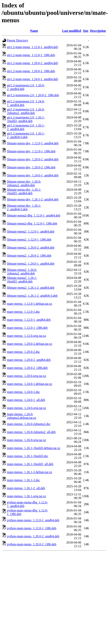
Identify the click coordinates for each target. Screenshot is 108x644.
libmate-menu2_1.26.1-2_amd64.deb (31, 288)
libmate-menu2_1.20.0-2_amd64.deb (31, 248)
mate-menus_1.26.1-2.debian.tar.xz (29, 472)
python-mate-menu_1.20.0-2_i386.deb (32, 544)
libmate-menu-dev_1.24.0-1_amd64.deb (33, 175)
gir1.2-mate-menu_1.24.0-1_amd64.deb (32, 79)
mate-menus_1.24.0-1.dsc (23, 392)
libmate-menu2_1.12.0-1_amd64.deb (31, 231)
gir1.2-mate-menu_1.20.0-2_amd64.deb (32, 63)
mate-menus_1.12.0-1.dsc (23, 312)
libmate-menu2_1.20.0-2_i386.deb (29, 256)
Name (34, 31)
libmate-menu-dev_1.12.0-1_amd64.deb (33, 143)
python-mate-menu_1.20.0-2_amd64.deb (33, 536)
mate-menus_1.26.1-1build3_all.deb (30, 464)
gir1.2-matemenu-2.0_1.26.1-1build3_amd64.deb (26, 119)
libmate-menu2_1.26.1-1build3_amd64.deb (22, 280)
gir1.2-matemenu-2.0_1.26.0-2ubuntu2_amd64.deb (26, 111)
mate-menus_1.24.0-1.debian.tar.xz (29, 384)
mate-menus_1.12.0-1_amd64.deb (29, 320)
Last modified (72, 31)
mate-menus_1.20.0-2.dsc (23, 352)
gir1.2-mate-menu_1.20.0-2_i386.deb (31, 71)
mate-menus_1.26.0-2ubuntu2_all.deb (31, 432)
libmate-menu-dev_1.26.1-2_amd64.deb (33, 199)
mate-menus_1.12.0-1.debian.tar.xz (29, 304)
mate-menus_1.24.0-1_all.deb (26, 400)
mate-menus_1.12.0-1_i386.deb (27, 328)
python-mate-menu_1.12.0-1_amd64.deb (33, 520)
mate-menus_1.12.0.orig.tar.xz (26, 336)
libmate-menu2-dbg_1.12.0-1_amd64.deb (34, 215)
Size (86, 31)
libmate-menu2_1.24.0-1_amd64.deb (31, 264)
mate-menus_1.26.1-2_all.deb (26, 488)
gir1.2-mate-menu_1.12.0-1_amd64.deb (32, 47)
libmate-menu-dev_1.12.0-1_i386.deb (31, 151)
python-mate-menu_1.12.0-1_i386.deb (32, 528)
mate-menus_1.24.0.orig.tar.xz (26, 408)
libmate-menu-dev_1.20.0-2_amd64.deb (33, 159)
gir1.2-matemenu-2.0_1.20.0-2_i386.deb (33, 95)
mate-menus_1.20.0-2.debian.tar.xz (29, 344)
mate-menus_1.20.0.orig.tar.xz (26, 376)
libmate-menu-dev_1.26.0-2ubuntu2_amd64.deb (24, 183)
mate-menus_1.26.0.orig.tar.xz (26, 440)
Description (98, 31)
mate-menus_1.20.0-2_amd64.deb (29, 360)
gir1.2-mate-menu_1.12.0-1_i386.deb (31, 55)
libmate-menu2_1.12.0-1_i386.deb (29, 239)
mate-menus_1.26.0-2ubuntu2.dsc (29, 424)
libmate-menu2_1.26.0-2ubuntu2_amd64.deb (22, 272)
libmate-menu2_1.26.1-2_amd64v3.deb (32, 296)
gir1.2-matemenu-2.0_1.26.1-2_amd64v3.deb (26, 135)
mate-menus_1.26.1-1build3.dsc (28, 456)
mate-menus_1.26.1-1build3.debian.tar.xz (34, 448)
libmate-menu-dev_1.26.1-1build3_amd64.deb (24, 191)
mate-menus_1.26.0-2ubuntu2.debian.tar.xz (22, 416)
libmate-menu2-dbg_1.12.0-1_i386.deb (32, 223)
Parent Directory (18, 40)
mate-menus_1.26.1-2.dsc (23, 480)
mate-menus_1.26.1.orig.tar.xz (26, 496)
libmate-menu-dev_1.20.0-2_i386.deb (31, 167)
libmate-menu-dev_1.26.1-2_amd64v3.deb (24, 207)
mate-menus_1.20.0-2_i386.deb (27, 368)
